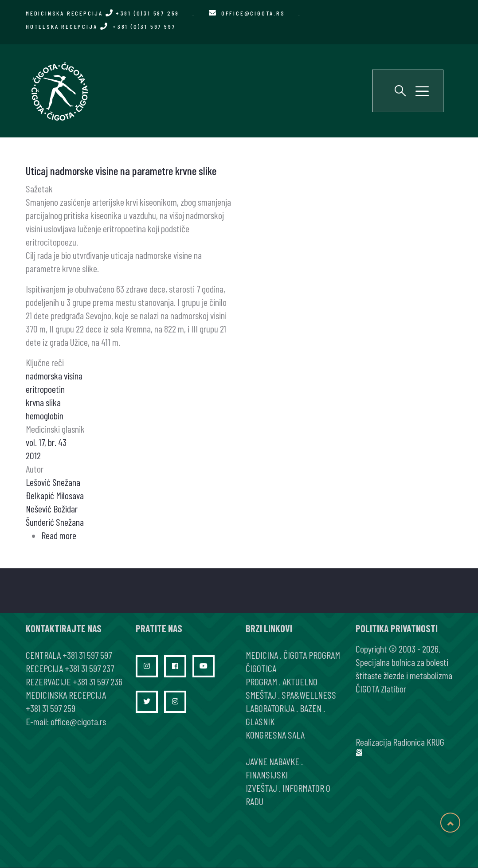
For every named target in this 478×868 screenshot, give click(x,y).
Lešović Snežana (53, 482)
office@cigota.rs (253, 13)
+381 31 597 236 (98, 681)
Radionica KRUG (419, 742)
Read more (59, 535)
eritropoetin (45, 389)
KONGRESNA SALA (275, 735)
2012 (33, 455)
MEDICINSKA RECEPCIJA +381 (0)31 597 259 (102, 13)
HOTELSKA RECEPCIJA (100, 26)
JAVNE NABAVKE (272, 761)
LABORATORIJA (270, 708)
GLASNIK (260, 721)
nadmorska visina (54, 375)
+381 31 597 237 (89, 668)
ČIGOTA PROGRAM (312, 655)
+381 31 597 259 (51, 708)
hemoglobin (45, 415)
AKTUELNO (300, 681)
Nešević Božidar (52, 508)
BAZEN (311, 708)
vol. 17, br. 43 (46, 442)
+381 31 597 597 (87, 655)
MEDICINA (262, 655)
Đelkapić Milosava (55, 495)
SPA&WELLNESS (309, 695)
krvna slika (43, 402)
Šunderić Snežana (55, 522)
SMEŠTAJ (261, 695)
